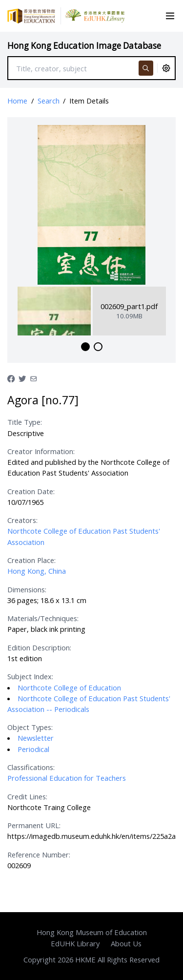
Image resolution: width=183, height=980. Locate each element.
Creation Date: (31, 491)
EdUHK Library (75, 943)
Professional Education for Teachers (67, 778)
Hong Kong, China (37, 571)
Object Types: (30, 727)
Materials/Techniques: (43, 618)
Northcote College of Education (69, 688)
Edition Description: (39, 647)
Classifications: (31, 767)
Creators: (22, 520)
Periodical (33, 749)
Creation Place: (31, 560)
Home (17, 101)
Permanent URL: (34, 825)
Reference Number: (39, 855)
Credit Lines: (27, 796)
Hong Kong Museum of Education (92, 932)
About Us (126, 943)
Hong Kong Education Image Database (84, 46)
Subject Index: (30, 676)
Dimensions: (27, 589)
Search (49, 101)
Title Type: (25, 422)
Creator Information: (41, 451)
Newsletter (36, 738)
